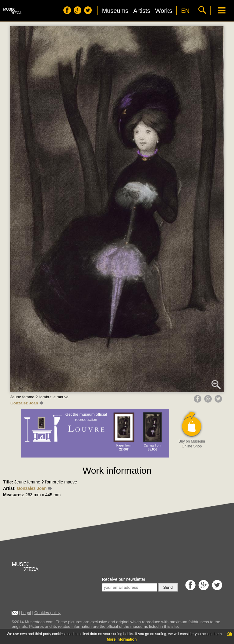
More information (122, 639)
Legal (26, 613)
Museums (115, 11)
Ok (230, 634)
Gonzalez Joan (27, 403)
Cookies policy (48, 613)
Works (164, 11)
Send (168, 587)
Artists (142, 11)
